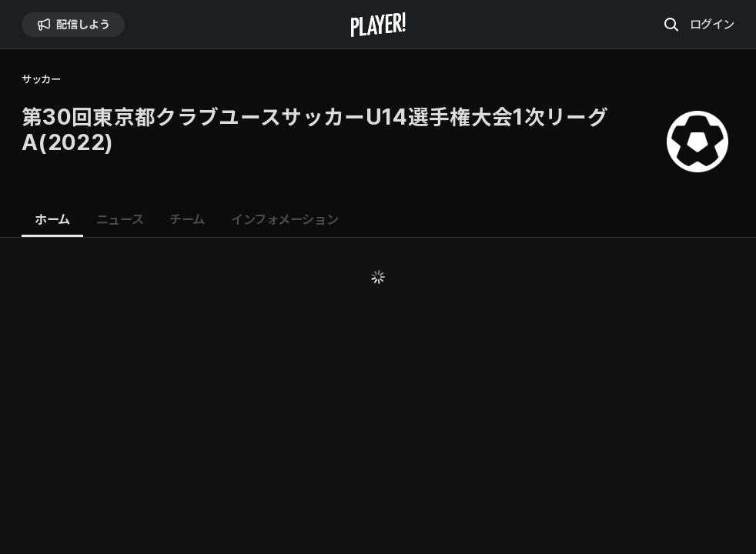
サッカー (41, 80)
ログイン (712, 24)
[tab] (52, 220)
